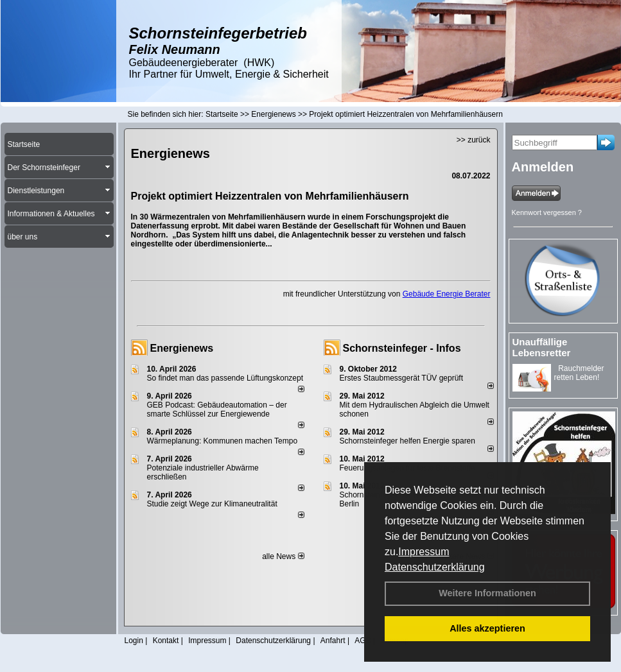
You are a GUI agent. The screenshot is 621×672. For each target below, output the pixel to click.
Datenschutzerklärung (435, 567)
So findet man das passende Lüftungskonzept (225, 378)
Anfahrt (333, 641)
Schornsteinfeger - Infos (402, 348)
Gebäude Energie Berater (447, 294)
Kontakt (166, 641)
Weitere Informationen (487, 593)
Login (134, 641)
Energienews (182, 348)
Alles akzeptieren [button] (487, 628)
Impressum (424, 552)
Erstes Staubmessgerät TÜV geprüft (402, 378)
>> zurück (474, 140)
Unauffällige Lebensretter (542, 347)
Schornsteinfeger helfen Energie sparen (407, 441)
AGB (363, 641)
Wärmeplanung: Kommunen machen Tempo (223, 441)
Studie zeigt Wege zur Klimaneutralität (212, 504)
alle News (283, 556)
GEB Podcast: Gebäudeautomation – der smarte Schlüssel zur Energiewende (217, 409)
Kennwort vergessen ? (547, 212)
